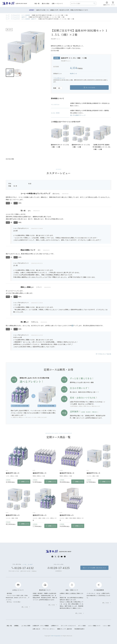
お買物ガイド (55, 626)
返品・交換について (72, 590)
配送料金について (45, 590)
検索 (94, 3)
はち (29, 211)
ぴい (39, 250)
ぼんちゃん (56, 194)
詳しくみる (25, 607)
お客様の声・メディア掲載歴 (41, 626)
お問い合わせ (36, 629)
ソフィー (39, 287)
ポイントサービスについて (68, 626)
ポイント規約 (82, 626)
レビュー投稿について (94, 626)
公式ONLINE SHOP (21, 3)
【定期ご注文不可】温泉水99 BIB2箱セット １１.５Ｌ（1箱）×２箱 (102, 147)
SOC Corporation (56, 636)
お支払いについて (18, 590)
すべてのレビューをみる (103, 354)
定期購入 (17, 626)
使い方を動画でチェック (78, 115)
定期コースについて (57, 3)
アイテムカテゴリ (15, 15)
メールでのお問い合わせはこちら (94, 568)
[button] (10, 73)
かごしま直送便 (26, 15)
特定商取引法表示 (79, 629)
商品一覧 (37, 3)
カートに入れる (90, 87)
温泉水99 (8, 3)
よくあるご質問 (26, 626)
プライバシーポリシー (49, 629)
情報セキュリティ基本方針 (65, 629)
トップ (8, 15)
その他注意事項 (99, 590)
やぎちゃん (35, 322)
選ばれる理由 (46, 3)
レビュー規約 (107, 626)
